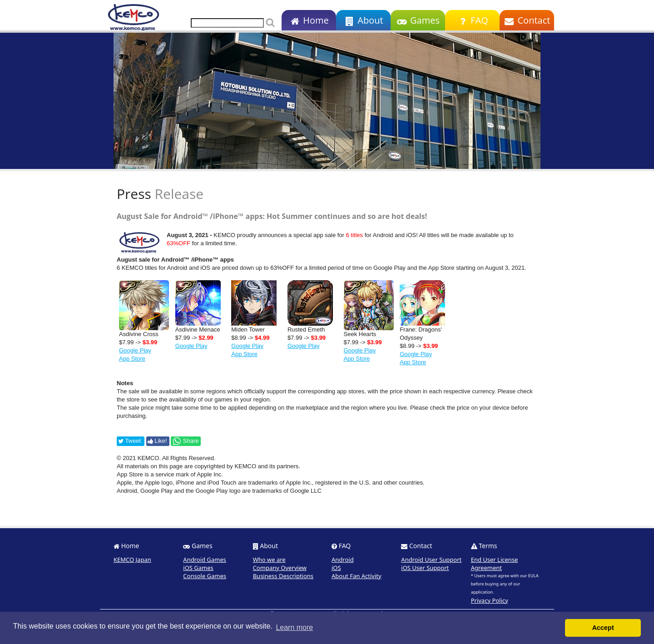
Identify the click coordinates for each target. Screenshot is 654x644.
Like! (157, 441)
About (363, 20)
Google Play (135, 350)
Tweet (129, 441)
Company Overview (280, 568)
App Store (132, 359)
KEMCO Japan (132, 560)
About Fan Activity (357, 576)
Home (309, 20)
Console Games (205, 576)
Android (343, 560)
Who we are (269, 560)
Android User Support (431, 560)
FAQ (472, 20)
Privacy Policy (490, 600)
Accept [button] (603, 628)
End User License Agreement (495, 564)
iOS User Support (425, 568)
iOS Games (198, 568)
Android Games (205, 560)
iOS (336, 568)
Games (418, 20)
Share (185, 441)
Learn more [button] (294, 627)
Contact (527, 20)
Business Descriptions (283, 576)
